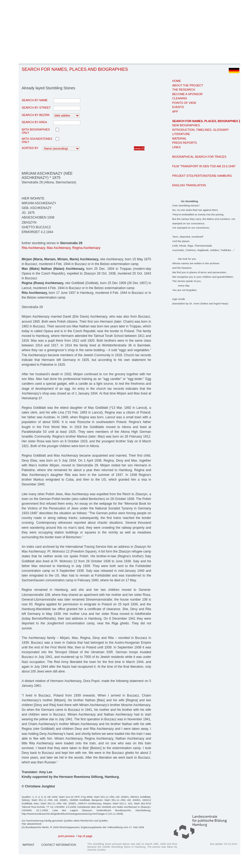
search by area (34, 122)
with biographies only (36, 131)
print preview (66, 836)
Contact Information (59, 845)
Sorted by (30, 148)
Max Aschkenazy (59, 248)
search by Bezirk (36, 115)
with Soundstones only (37, 140)
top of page (85, 836)
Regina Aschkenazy (86, 248)
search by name (35, 100)
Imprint (28, 845)
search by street (36, 108)
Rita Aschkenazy (33, 248)
